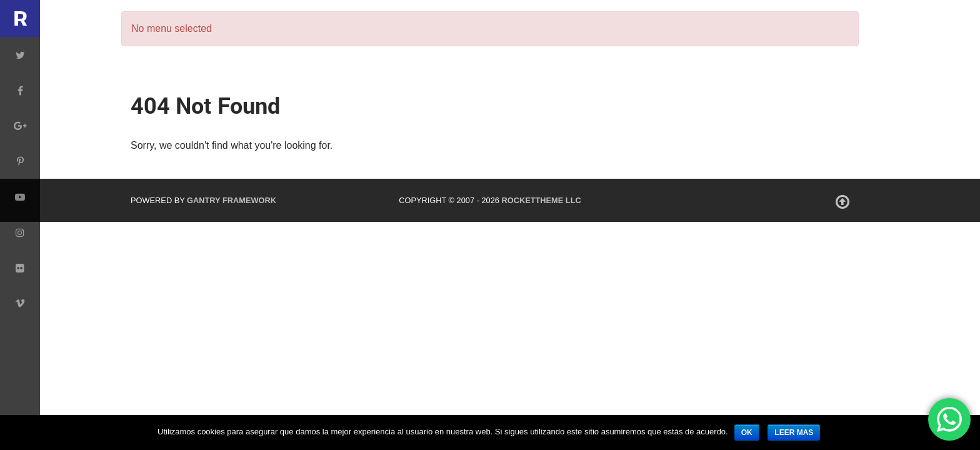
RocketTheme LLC (541, 200)
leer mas (794, 432)
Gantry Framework (232, 200)
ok (747, 432)
